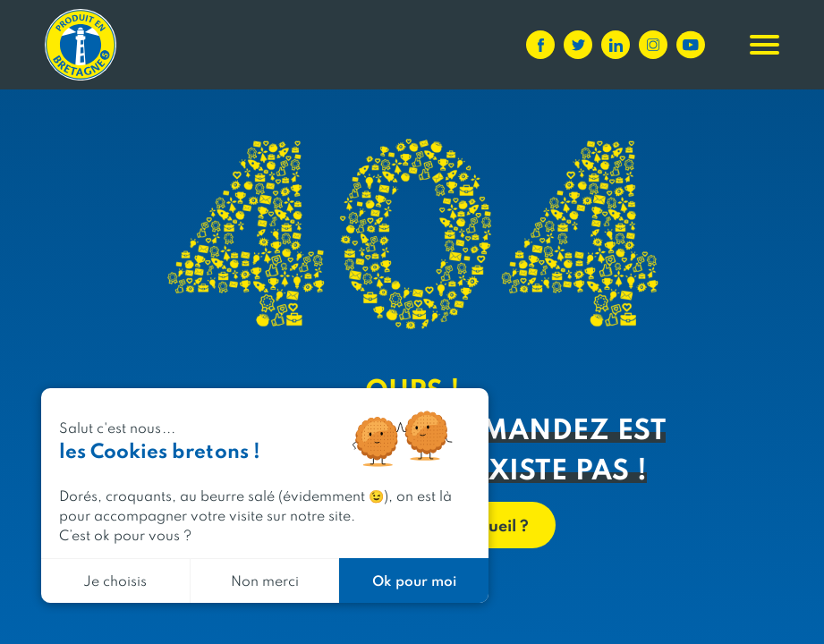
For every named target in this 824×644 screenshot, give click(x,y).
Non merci (265, 580)
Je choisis (115, 580)
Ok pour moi (414, 580)
